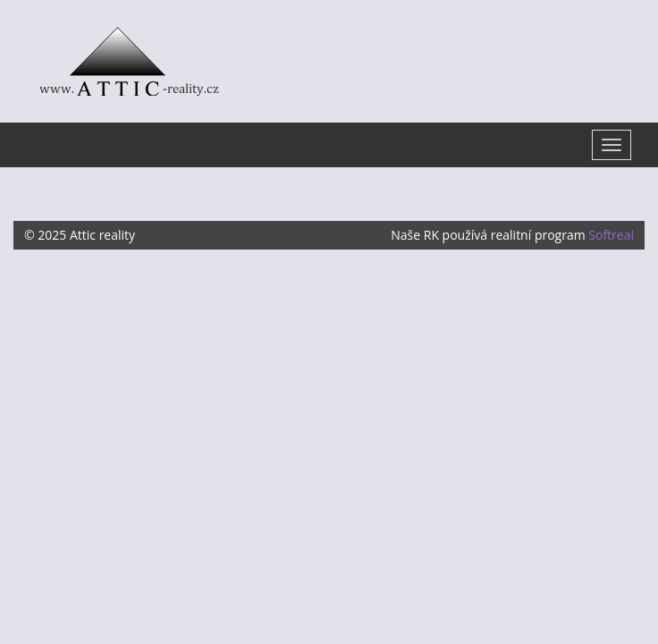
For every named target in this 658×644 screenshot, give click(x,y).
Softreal (611, 235)
